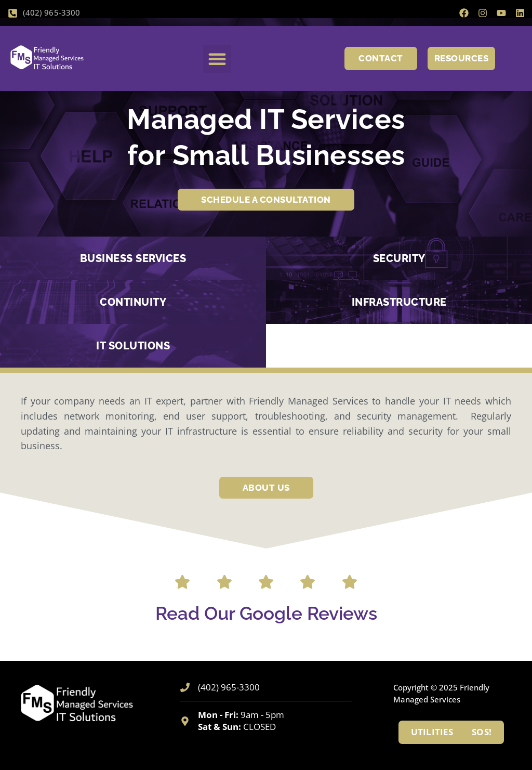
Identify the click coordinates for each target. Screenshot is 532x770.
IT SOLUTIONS (133, 346)
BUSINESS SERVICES (133, 258)
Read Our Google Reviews (266, 613)
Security (399, 258)
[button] (217, 59)
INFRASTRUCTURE (399, 302)
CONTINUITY (133, 302)
